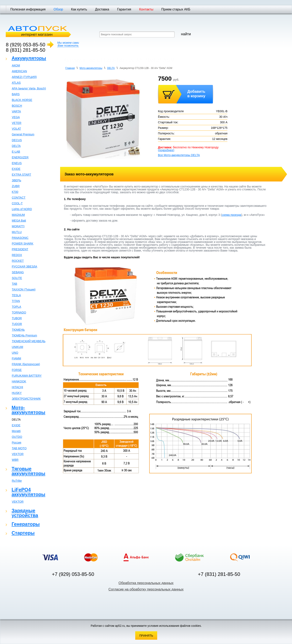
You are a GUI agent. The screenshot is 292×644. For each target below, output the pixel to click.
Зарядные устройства (25, 513)
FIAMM (16, 358)
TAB (14, 284)
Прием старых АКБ (176, 9)
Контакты (146, 9)
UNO (15, 353)
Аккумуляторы (29, 58)
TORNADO (19, 312)
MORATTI (18, 226)
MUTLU (17, 232)
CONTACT (19, 198)
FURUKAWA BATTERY (27, 376)
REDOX (17, 255)
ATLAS (16, 83)
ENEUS (17, 163)
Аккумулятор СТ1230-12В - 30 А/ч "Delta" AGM (146, 68)
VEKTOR (18, 454)
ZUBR (16, 186)
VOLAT (16, 129)
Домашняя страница (277, 3)
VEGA (16, 117)
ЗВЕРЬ (16, 180)
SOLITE (17, 278)
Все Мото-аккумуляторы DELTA (179, 155)
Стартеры (23, 533)
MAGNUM (18, 215)
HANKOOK (19, 381)
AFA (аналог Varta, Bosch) (29, 88)
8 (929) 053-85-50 (25, 45)
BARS (16, 94)
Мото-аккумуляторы (28, 410)
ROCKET (18, 261)
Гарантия (124, 9)
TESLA (16, 295)
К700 (15, 192)
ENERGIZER (20, 157)
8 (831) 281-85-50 (25, 50)
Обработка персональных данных (146, 583)
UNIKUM (17, 347)
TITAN (16, 301)
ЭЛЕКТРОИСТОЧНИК (26, 399)
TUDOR (17, 324)
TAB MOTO (19, 448)
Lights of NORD (22, 209)
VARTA (16, 111)
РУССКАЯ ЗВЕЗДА (24, 267)
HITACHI (17, 387)
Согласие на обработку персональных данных (146, 589)
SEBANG (18, 272)
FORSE (17, 370)
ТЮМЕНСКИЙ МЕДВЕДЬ (29, 341)
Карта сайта (287, 3)
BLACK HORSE (22, 100)
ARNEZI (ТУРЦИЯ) (24, 77)
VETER (17, 123)
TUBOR (17, 318)
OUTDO (17, 437)
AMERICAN (19, 71)
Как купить (79, 9)
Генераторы (26, 524)
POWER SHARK (22, 244)
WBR (15, 460)
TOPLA (16, 307)
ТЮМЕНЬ (18, 330)
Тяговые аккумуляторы (28, 471)
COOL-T (17, 203)
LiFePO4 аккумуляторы (28, 492)
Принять (146, 636)
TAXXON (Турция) (24, 289)
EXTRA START (21, 175)
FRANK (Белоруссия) (26, 364)
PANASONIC (20, 238)
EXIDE (16, 169)
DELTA (16, 146)
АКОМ (16, 65)
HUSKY (17, 393)
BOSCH (17, 106)
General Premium (23, 134)
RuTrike (17, 481)
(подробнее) (166, 150)
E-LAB (16, 152)
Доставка (102, 9)
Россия (16, 443)
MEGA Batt (19, 221)
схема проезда (231, 215)
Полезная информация (28, 9)
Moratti (16, 431)
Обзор (58, 9)
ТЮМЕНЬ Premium (24, 335)
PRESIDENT (20, 249)
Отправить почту (282, 3)
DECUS (17, 140)
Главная (70, 68)
